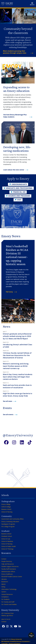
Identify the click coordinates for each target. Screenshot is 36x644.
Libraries (4, 579)
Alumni (3, 584)
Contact (4, 559)
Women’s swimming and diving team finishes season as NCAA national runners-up (16, 366)
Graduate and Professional (18, 188)
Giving (3, 587)
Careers (4, 592)
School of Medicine (7, 541)
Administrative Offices (8, 572)
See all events (8, 415)
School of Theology (7, 549)
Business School (6, 509)
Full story (9, 292)
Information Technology (9, 589)
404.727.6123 (6, 619)
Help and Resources (8, 564)
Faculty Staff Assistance (9, 569)
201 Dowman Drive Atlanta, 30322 (7, 614)
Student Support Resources (10, 566)
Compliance (5, 597)
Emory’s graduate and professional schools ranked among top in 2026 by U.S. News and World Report (17, 336)
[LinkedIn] (22, 442)
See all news (8, 401)
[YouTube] (16, 626)
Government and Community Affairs (13, 519)
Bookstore (5, 582)
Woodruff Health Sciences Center (12, 577)
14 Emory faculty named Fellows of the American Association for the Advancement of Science (17, 355)
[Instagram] (14, 442)
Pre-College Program (8, 526)
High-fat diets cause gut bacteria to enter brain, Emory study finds (17, 395)
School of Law (6, 539)
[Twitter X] (11, 626)
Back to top (31, 635)
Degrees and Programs (18, 196)
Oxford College (6, 507)
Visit (18, 200)
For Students (5, 599)
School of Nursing (7, 512)
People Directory (7, 561)
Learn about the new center (14, 170)
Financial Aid (18, 192)
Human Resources (7, 594)
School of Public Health (9, 546)
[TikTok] (30, 442)
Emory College (6, 504)
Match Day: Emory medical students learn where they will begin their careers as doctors (18, 377)
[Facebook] (6, 442)
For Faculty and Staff (8, 602)
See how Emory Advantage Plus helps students (15, 116)
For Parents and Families (9, 604)
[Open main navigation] (32, 4)
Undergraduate (18, 184)
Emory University (16, 639)
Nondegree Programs (8, 524)
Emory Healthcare (7, 574)
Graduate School (7, 536)
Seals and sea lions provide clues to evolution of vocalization (17, 386)
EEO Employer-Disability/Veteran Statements (15, 641)
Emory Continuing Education (10, 521)
